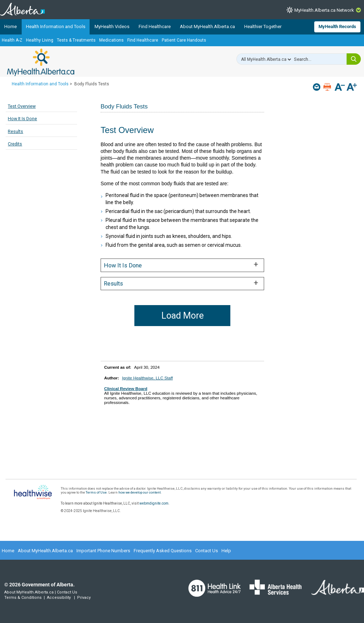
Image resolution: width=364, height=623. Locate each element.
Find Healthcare (155, 26)
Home (10, 26)
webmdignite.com (154, 503)
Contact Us (207, 551)
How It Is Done (22, 119)
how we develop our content (140, 492)
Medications (111, 40)
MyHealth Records (337, 26)
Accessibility (59, 598)
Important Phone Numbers (103, 551)
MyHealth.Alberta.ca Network (324, 10)
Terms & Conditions (23, 598)
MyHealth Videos (112, 26)
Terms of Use (96, 492)
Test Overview (22, 106)
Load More (183, 316)
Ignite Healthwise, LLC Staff (147, 378)
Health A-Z (12, 40)
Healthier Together (263, 26)
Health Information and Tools (56, 26)
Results (15, 131)
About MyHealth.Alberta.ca (207, 26)
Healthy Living (40, 40)
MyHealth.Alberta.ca (41, 62)
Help (226, 551)
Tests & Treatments (76, 40)
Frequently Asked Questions (163, 551)
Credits (15, 144)
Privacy (84, 598)
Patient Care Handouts (184, 40)
